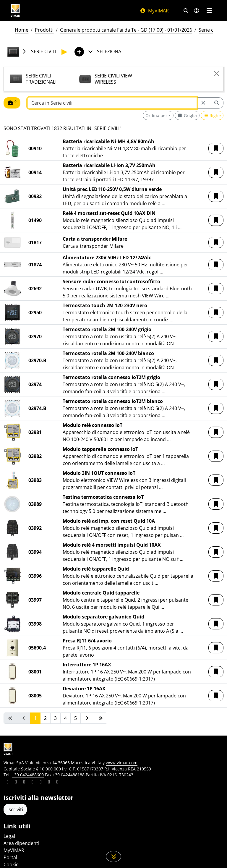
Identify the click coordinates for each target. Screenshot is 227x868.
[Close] (217, 74)
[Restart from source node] (203, 103)
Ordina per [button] (156, 115)
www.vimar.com (122, 763)
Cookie (11, 864)
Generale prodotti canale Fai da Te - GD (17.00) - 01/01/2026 (126, 30)
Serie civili (210, 30)
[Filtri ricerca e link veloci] (186, 11)
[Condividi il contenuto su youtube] (41, 783)
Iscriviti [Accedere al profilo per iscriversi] (15, 809)
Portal (10, 857)
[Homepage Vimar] (15, 10)
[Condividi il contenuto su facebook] (16, 783)
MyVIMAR (154, 11)
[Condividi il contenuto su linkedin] (8, 783)
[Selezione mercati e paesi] (197, 11)
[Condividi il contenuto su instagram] (33, 783)
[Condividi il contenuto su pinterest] (24, 783)
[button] (216, 148)
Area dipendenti (21, 843)
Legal (9, 836)
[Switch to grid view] (187, 115)
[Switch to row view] (212, 115)
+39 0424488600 (28, 775)
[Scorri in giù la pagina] (114, 856)
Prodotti (44, 30)
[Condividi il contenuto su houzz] (49, 783)
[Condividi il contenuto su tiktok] (57, 783)
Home (22, 30)
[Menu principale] (209, 11)
